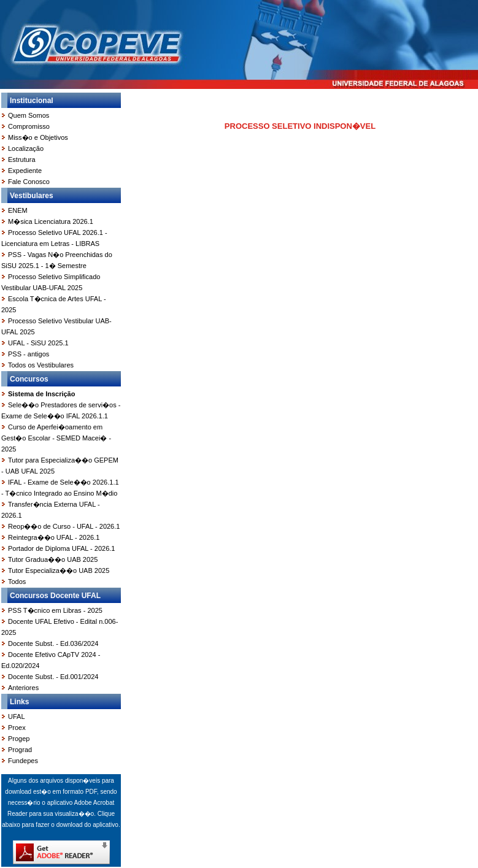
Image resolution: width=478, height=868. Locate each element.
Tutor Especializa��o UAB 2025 (59, 570)
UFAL (17, 716)
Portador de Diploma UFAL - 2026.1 (61, 548)
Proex (17, 728)
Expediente (25, 171)
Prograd (20, 750)
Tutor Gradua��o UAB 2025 (53, 559)
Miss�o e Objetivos (38, 137)
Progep (19, 739)
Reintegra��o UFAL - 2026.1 (54, 537)
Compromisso (29, 126)
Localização (26, 148)
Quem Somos (29, 115)
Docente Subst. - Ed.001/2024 (53, 677)
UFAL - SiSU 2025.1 (38, 343)
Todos (17, 582)
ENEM (18, 210)
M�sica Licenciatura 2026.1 (51, 221)
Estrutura (22, 159)
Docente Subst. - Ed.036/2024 (53, 643)
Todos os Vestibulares (41, 365)
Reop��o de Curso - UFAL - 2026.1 (64, 526)
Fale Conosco (29, 182)
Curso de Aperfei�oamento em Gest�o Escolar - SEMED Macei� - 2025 (56, 438)
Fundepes (23, 761)
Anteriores (23, 688)
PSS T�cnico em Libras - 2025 (55, 610)
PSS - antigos (29, 354)
